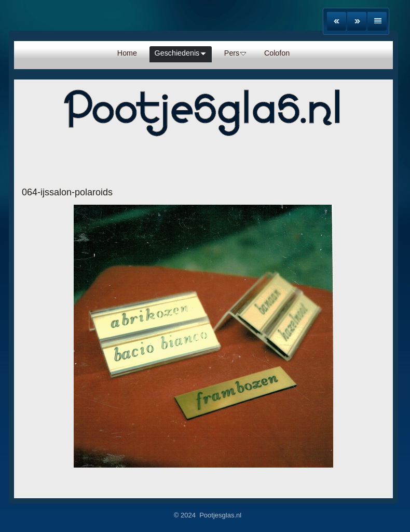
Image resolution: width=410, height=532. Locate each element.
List (377, 21)
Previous (337, 21)
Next (357, 21)
